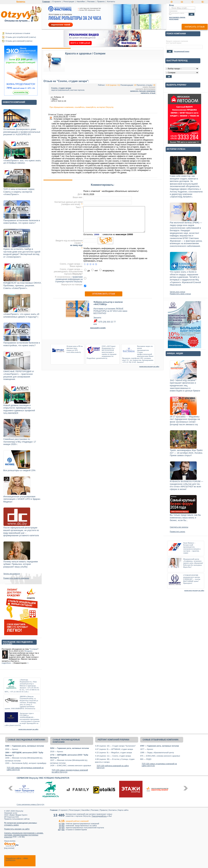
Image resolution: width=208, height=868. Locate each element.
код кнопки (9, 848)
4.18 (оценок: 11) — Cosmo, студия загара (113, 756)
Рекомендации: (127, 85)
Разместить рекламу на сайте (17, 829)
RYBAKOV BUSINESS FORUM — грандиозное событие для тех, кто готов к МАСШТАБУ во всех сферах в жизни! (186, 485)
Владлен (29, 651)
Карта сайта (123, 810)
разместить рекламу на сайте (28, 729)
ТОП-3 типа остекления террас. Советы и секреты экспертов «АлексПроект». (19, 192)
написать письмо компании (143, 91)
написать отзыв (195, 27)
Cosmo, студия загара (61, 88)
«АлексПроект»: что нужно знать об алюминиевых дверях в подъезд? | (21, 315)
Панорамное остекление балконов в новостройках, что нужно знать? (22, 222)
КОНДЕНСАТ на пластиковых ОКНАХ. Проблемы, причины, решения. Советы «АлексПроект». (22, 285)
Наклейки (81, 1)
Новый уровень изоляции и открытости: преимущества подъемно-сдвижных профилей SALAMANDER (19, 409)
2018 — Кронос (57, 752)
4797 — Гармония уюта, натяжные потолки (159, 746)
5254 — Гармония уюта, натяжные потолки (69, 748)
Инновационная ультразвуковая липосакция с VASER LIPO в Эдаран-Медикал (22, 499)
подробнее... (7, 663)
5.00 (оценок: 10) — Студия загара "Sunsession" (115, 746)
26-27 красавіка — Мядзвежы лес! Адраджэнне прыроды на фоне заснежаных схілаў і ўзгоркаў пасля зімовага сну (185, 421)
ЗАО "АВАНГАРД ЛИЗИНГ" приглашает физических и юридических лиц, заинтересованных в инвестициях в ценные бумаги (185, 385)
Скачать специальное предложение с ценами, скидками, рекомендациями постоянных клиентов (24, 835)
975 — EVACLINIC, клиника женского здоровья (160, 756)
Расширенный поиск (182, 51)
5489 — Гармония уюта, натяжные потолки (24, 746)
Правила (101, 1)
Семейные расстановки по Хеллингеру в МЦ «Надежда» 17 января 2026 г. (20, 442)
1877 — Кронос (147, 749)
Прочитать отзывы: (145, 85)
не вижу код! (76, 245)
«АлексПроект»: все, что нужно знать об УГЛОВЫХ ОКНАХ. (22, 162)
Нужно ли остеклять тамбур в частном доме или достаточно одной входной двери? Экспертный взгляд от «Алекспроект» (22, 253)
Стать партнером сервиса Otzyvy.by (30, 804)
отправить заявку (11, 825)
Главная (46, 1)
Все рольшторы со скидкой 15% (19, 470)
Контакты (111, 1)
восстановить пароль (177, 17)
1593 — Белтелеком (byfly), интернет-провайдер (26, 763)
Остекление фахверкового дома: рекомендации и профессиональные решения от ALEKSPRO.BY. (22, 132)
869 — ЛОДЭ (146, 759)
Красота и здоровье (78, 54)
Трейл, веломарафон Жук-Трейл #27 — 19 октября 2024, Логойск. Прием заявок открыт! (186, 453)
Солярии (34, 649)
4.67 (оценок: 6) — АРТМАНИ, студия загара (114, 749)
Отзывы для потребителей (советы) (21, 37)
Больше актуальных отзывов (18, 33)
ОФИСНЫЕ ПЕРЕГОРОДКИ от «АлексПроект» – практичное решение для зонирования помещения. (19, 375)
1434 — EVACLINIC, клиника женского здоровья (71, 765)
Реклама (91, 1)
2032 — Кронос (12, 749)
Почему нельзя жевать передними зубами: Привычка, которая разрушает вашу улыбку (21, 564)
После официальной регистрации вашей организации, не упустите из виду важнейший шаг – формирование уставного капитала (21, 532)
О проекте (57, 1)
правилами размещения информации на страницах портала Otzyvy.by (69, 279)
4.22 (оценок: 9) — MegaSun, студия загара (113, 753)
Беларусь (21, 1)
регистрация (174, 19)
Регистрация (69, 1)
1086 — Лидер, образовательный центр (157, 753)
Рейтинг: (102, 85)
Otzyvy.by (19, 811)
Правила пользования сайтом (17, 819)
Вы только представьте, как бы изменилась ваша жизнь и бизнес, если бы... (185, 518)
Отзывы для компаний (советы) (19, 41)
